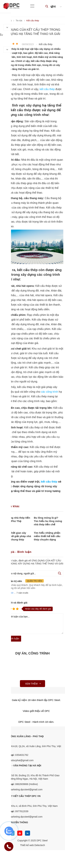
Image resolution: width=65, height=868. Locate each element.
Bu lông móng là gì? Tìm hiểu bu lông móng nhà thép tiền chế (48, 521)
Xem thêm (33, 684)
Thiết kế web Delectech (32, 845)
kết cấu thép (48, 89)
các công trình (50, 392)
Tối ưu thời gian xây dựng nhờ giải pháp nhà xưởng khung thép (16, 536)
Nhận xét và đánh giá (15, 603)
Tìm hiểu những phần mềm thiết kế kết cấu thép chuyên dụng (47, 536)
